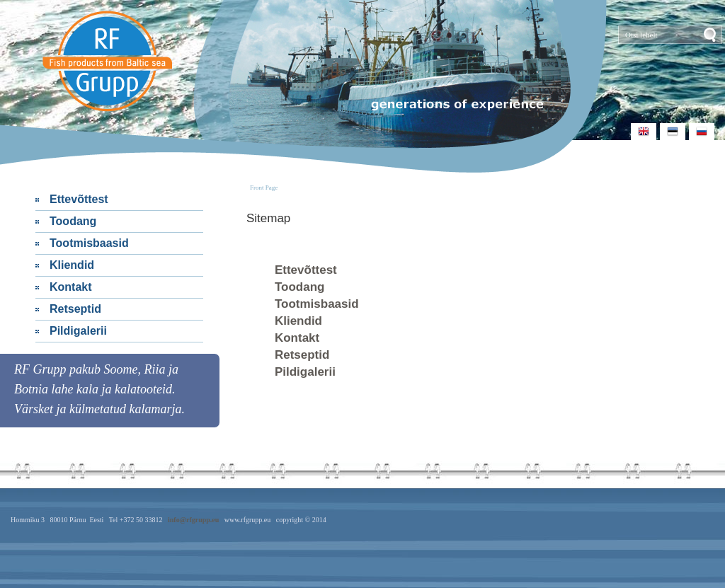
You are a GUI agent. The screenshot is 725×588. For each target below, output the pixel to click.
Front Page (264, 188)
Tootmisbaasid (89, 243)
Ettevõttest (79, 199)
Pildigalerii (78, 331)
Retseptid (75, 309)
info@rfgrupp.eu (193, 520)
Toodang (73, 221)
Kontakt (71, 287)
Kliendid (72, 265)
